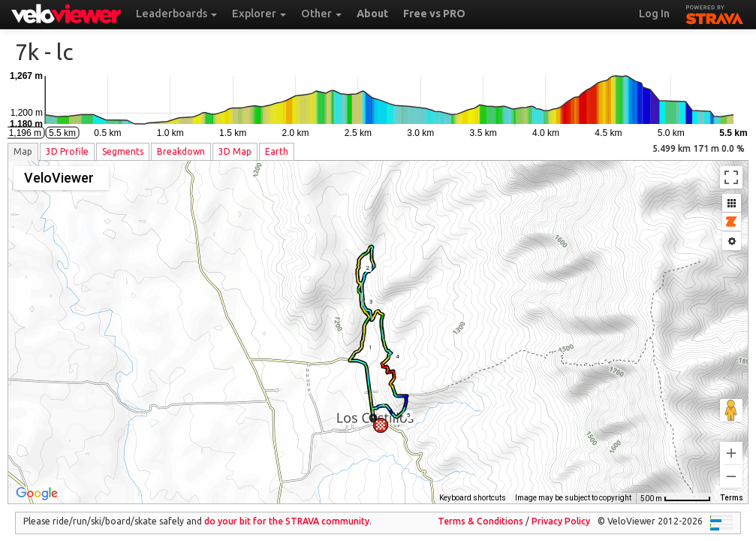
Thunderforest (478, 487)
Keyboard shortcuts (382, 487)
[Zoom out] (731, 466)
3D (67, 151)
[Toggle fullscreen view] (731, 177)
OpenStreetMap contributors (581, 487)
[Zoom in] (731, 443)
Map (23, 151)
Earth (277, 151)
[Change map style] (61, 178)
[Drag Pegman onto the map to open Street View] (731, 400)
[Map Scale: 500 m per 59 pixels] (676, 488)
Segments (123, 151)
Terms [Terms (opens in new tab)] (732, 487)
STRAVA (715, 13)
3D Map (235, 151)
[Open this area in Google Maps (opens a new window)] (37, 483)
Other (321, 14)
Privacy (561, 511)
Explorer (259, 14)
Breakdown (181, 151)
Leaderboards (176, 14)
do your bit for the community (287, 511)
